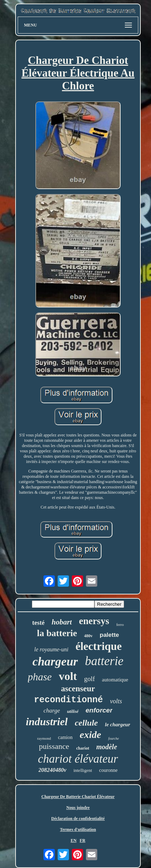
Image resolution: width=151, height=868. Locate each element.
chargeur (55, 661)
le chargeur (118, 725)
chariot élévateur (78, 759)
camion (65, 737)
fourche (114, 738)
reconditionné (68, 700)
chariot (83, 748)
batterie (104, 661)
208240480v (53, 770)
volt (68, 676)
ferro (120, 624)
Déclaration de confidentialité (78, 819)
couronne (108, 770)
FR (82, 840)
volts (116, 701)
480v (88, 636)
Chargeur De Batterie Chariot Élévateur (78, 797)
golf (90, 679)
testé (38, 623)
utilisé (73, 711)
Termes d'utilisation (78, 829)
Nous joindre (78, 808)
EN (74, 840)
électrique (98, 646)
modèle (107, 747)
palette (109, 635)
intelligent (83, 770)
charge (52, 711)
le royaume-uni (51, 649)
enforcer (99, 710)
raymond (44, 738)
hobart (62, 622)
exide (90, 735)
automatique (115, 680)
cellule (86, 723)
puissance (54, 746)
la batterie (57, 633)
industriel (47, 722)
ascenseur (78, 689)
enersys (94, 621)
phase (40, 677)
